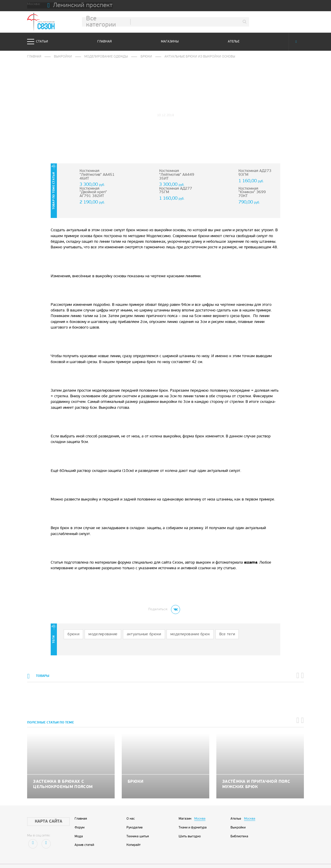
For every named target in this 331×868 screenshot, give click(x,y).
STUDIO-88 (179, 858)
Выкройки (60, 56)
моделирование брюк (173, 623)
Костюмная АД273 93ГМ (252, 172)
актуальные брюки (133, 623)
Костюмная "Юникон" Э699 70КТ (254, 189)
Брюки (138, 56)
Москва (200, 805)
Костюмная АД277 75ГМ (173, 189)
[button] (299, 664)
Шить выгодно (190, 822)
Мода (79, 822)
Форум (80, 814)
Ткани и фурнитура (193, 814)
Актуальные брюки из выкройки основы (187, 56)
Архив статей (84, 831)
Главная (104, 42)
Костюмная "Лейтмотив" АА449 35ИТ (174, 174)
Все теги (204, 623)
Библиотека (239, 822)
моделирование (97, 623)
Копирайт (134, 831)
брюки (72, 623)
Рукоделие (135, 814)
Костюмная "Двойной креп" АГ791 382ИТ (95, 189)
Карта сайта (44, 807)
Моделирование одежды (100, 56)
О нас (131, 805)
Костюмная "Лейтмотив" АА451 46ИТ (94, 174)
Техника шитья (138, 822)
